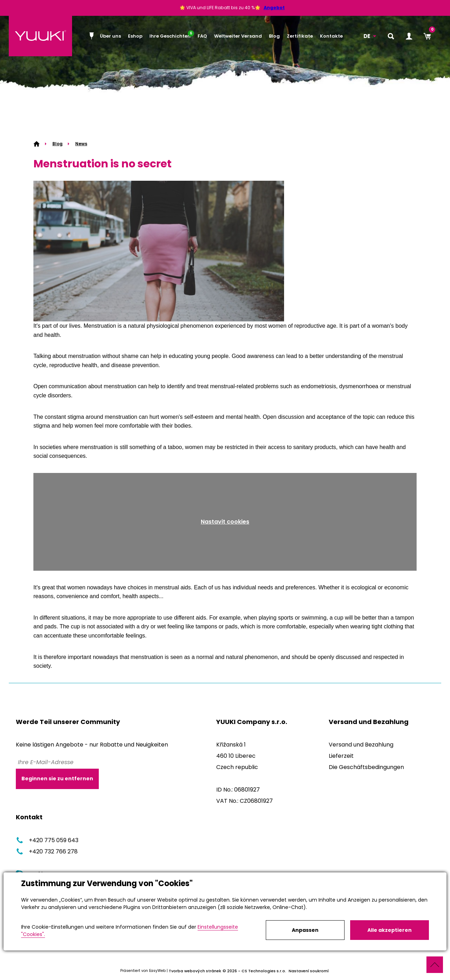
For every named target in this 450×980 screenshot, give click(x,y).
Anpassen (305, 930)
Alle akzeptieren (390, 930)
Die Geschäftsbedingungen (366, 767)
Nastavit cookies (225, 522)
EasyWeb (157, 971)
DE (367, 36)
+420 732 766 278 (47, 851)
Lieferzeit (341, 756)
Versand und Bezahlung (361, 745)
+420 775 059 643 (47, 840)
